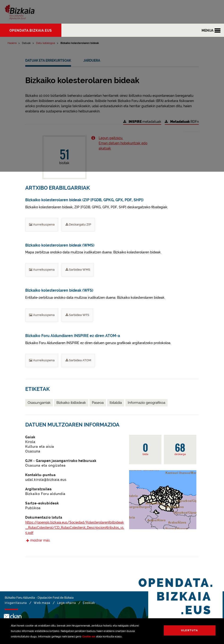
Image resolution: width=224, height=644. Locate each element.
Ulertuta (190, 630)
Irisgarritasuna (16, 603)
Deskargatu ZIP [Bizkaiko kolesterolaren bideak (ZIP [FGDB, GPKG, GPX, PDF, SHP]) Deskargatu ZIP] (78, 224)
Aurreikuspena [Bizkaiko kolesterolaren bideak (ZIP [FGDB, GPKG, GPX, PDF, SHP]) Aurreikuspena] (42, 224)
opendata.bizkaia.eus (31, 30)
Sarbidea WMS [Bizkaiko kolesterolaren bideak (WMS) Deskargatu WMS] (78, 270)
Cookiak (89, 603)
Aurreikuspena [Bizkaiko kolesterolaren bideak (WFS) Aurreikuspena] (42, 315)
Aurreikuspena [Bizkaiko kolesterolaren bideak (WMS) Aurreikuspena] (42, 270)
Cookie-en (89, 637)
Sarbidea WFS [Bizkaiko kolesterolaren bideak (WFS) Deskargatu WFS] (77, 315)
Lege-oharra (67, 603)
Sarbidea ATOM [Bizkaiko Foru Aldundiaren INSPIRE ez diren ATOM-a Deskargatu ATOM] (78, 360)
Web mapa (42, 603)
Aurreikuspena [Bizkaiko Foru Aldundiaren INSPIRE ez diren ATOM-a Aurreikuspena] (42, 360)
